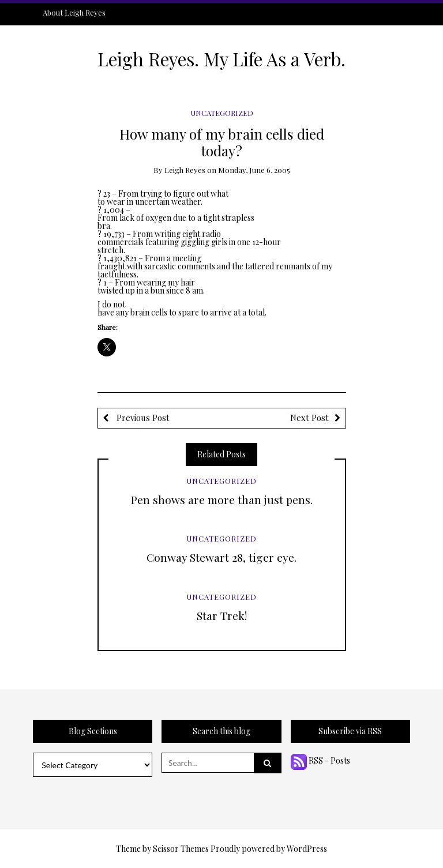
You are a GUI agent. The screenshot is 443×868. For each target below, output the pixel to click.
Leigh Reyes (185, 170)
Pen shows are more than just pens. (222, 499)
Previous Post (142, 418)
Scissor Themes (181, 849)
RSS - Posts (320, 760)
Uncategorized (222, 113)
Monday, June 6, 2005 (254, 170)
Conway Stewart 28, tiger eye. (221, 557)
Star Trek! (222, 615)
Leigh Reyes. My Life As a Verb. (221, 59)
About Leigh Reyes (74, 12)
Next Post (309, 418)
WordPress (307, 849)
